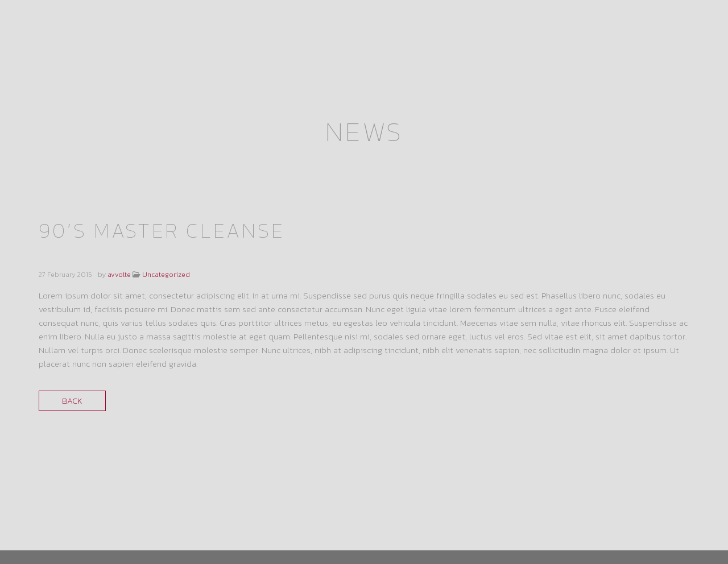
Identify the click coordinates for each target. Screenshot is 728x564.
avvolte (119, 208)
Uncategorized (166, 208)
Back (72, 333)
